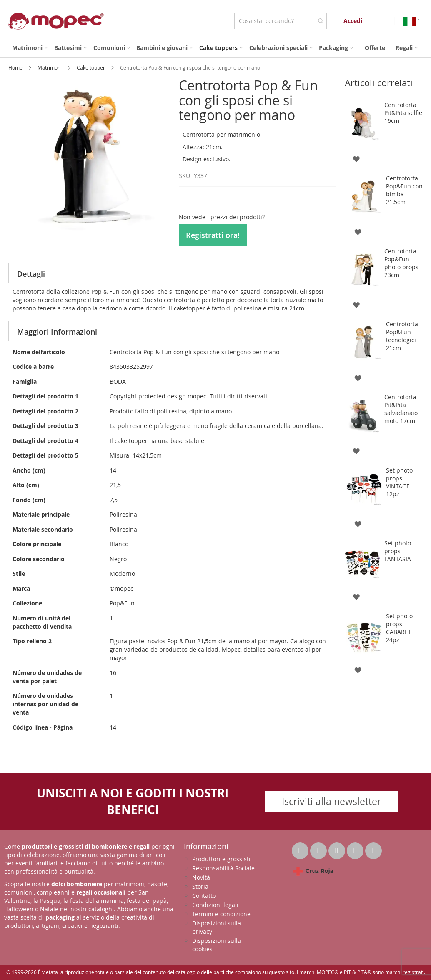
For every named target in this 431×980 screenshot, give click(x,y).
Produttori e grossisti (221, 859)
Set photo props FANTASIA (398, 551)
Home (16, 67)
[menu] (215, 48)
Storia (200, 886)
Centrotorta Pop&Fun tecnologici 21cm (402, 336)
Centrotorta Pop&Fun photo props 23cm (401, 263)
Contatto (204, 896)
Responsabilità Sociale (223, 868)
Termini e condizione (221, 914)
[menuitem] (30, 48)
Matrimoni (50, 67)
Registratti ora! (213, 235)
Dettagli (31, 274)
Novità (201, 877)
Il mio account (379, 21)
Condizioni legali (215, 905)
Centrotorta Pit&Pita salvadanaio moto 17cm (401, 409)
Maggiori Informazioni (57, 332)
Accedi (353, 21)
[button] (356, 159)
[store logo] (56, 21)
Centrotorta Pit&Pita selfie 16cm (403, 113)
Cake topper (91, 67)
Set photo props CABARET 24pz (399, 628)
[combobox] (280, 21)
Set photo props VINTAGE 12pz (399, 482)
